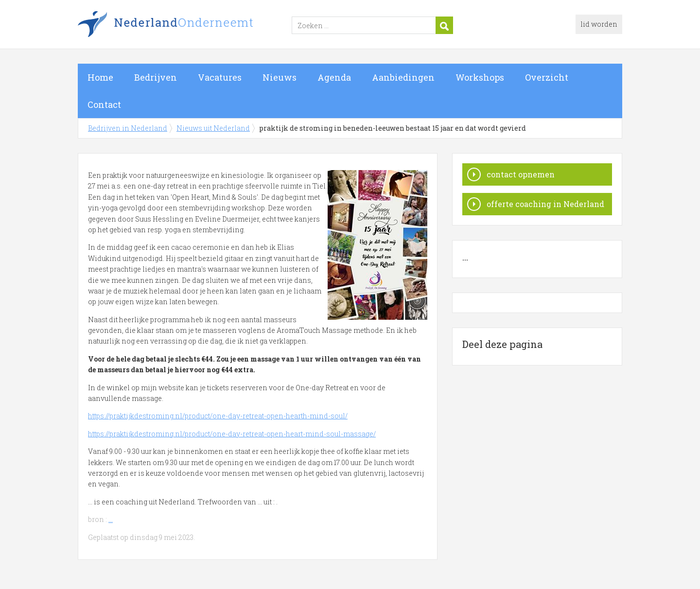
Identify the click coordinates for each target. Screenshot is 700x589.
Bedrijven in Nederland (199, 26)
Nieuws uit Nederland (213, 128)
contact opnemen (521, 174)
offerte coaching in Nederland (545, 204)
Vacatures (220, 77)
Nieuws (280, 77)
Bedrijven (156, 77)
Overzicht (547, 77)
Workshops (480, 77)
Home (100, 77)
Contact (104, 104)
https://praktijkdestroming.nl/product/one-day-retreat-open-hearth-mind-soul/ (218, 416)
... (111, 519)
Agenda (334, 77)
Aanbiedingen (403, 77)
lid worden (599, 24)
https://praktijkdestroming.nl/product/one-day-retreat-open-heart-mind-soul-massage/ (232, 434)
